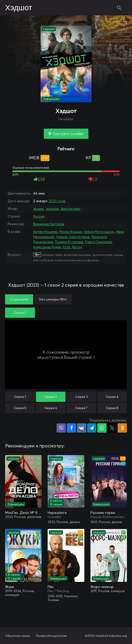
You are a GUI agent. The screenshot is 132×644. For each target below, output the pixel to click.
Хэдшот (19, 8)
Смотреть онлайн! (68, 134)
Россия (39, 216)
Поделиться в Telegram (92, 428)
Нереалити (57, 513)
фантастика (70, 209)
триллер (52, 209)
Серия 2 (51, 397)
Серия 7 (81, 408)
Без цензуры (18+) (53, 299)
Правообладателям (51, 636)
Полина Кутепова (69, 242)
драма (38, 209)
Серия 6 (51, 408)
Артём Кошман (45, 232)
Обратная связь (18, 636)
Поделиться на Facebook (71, 428)
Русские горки (103, 513)
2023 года (57, 201)
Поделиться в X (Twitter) (112, 428)
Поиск (119, 8)
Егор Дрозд (72, 247)
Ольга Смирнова (98, 242)
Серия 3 (81, 397)
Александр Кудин (47, 247)
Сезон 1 (20, 313)
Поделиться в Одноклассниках (122, 428)
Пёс (51, 587)
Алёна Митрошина (99, 232)
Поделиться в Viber (61, 428)
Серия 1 (20, 397)
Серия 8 (112, 408)
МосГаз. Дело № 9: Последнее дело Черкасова (23, 513)
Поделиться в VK (82, 428)
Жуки (10, 587)
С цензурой (19, 299)
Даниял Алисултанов (73, 237)
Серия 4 (112, 397)
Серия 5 (20, 408)
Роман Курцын (71, 232)
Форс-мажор (102, 587)
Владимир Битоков (49, 224)
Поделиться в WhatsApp (102, 428)
